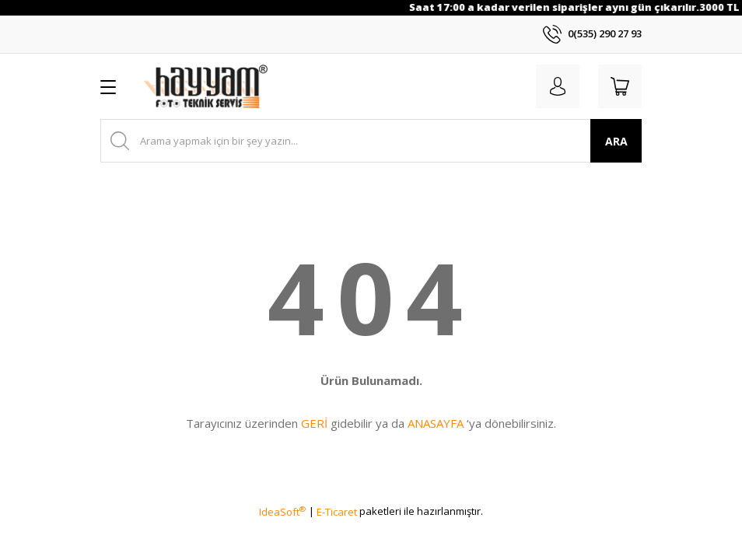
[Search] (371, 141)
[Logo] (206, 86)
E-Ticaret (337, 512)
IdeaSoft (282, 512)
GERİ (314, 423)
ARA (616, 141)
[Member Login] (558, 86)
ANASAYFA (436, 423)
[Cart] (620, 86)
